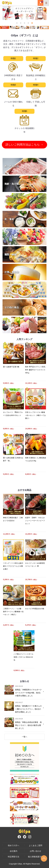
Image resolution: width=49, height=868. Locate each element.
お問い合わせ (35, 851)
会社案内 (14, 851)
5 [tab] (32, 23)
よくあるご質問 (36, 845)
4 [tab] (28, 23)
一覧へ (24, 737)
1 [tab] (17, 23)
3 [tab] (24, 23)
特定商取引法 (14, 857)
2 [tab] (21, 23)
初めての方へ (14, 845)
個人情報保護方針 (35, 857)
